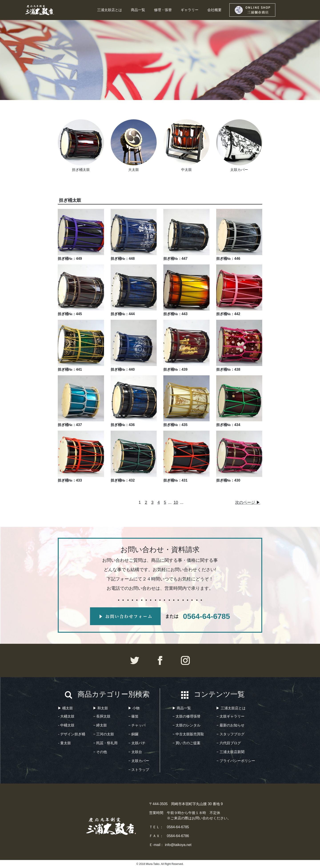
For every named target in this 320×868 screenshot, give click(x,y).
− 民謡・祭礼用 (106, 743)
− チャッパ (137, 725)
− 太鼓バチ (137, 743)
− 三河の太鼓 (104, 734)
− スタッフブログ (230, 734)
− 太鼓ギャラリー (230, 716)
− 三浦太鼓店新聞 (230, 752)
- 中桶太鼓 (66, 725)
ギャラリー (190, 10)
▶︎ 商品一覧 (182, 708)
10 (176, 502)
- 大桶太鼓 (66, 716)
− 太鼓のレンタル (186, 725)
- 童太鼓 (65, 743)
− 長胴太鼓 (102, 716)
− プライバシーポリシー (236, 761)
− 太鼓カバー (139, 761)
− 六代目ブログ (229, 743)
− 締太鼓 (100, 725)
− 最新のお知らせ (230, 725)
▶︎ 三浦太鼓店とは (231, 708)
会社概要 (214, 10)
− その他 (100, 752)
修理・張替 (163, 10)
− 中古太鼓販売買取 (188, 734)
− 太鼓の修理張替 (186, 716)
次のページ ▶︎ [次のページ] (248, 502)
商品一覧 (138, 10)
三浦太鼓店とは (110, 10)
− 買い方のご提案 (186, 743)
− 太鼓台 (135, 752)
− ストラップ (139, 770)
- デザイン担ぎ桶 (72, 734)
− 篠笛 (134, 716)
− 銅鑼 (134, 734)
